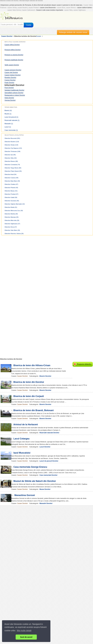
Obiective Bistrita (11, 214)
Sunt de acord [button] (26, 637)
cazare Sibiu (68, 10)
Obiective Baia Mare (12, 181)
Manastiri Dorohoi (46, 503)
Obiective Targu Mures (13, 168)
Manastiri (9, 124)
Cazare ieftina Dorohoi (12, 45)
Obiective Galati (11, 197)
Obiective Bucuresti (12, 138)
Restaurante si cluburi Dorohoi (15, 95)
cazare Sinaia (12, 8)
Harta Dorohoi (9, 98)
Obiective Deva (11, 227)
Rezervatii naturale (12, 120)
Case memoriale (11, 130)
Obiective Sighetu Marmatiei (15, 204)
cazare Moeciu (71, 8)
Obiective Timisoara (12, 151)
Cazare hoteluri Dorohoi (13, 75)
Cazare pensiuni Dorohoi (13, 70)
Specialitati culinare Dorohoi (14, 93)
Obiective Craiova (11, 178)
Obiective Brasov (11, 161)
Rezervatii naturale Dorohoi (49, 433)
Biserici (8, 111)
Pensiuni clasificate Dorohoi (14, 60)
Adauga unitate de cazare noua (73, 32)
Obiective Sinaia (11, 145)
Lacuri (8, 127)
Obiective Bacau (11, 191)
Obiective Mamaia (12, 217)
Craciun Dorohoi (10, 80)
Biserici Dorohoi (45, 376)
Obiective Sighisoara (12, 224)
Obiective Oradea (11, 184)
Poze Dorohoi (9, 88)
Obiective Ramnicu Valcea (14, 234)
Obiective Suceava (12, 201)
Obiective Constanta (12, 165)
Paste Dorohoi (9, 83)
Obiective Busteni (12, 142)
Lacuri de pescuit (11, 117)
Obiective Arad (10, 174)
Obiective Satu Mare (12, 230)
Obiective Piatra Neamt (13, 171)
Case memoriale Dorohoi (48, 475)
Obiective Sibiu (11, 158)
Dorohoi (20, 85)
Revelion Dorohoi (10, 78)
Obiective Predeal (11, 194)
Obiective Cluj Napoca (13, 148)
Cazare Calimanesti (28, 10)
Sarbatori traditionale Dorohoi (14, 90)
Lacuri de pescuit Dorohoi (49, 461)
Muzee (8, 114)
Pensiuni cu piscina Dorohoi (14, 55)
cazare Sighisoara (80, 10)
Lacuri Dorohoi (45, 447)
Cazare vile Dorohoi (11, 72)
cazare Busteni (22, 8)
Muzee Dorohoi (45, 489)
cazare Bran (61, 8)
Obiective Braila (11, 207)
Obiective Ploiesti (11, 188)
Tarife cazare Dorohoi (12, 65)
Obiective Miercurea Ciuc (14, 211)
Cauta (29, 25)
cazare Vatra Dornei (14, 10)
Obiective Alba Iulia (12, 220)
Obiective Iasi (10, 155)
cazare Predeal (33, 8)
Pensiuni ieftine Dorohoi (13, 50)
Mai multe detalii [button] (24, 631)
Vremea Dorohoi (10, 100)
